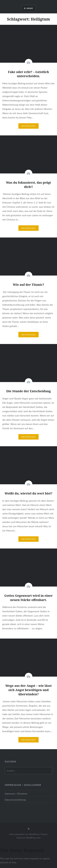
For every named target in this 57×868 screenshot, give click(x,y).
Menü (30, 8)
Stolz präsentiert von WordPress (24, 834)
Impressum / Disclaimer (16, 794)
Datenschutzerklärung (15, 800)
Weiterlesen (28, 126)
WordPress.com (33, 838)
